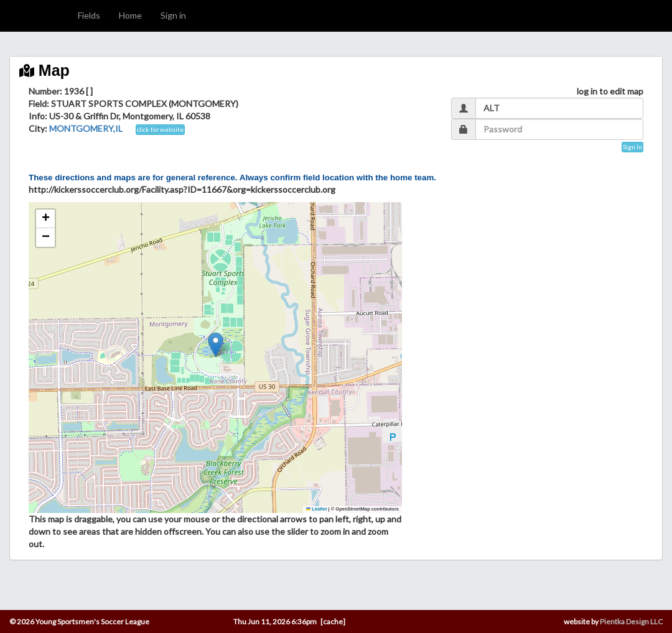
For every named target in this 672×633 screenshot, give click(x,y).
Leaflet (317, 509)
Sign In (632, 147)
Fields (89, 15)
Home (130, 15)
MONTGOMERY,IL (86, 128)
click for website (160, 129)
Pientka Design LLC (631, 621)
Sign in (173, 15)
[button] (216, 345)
